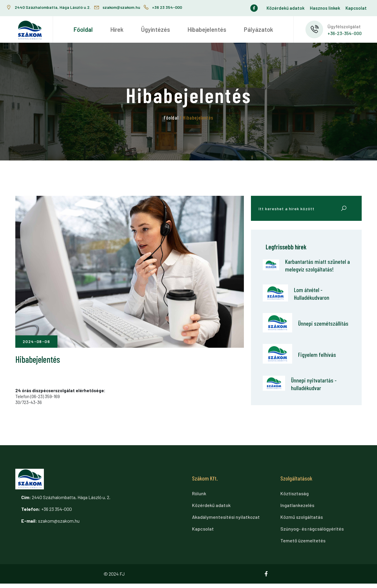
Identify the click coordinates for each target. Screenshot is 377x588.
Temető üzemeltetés (303, 545)
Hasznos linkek (325, 8)
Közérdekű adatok (286, 8)
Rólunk (199, 498)
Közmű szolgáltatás (302, 521)
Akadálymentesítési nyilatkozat (226, 521)
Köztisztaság (295, 498)
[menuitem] (83, 29)
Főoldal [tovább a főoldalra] (171, 117)
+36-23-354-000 (345, 33)
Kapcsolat (356, 8)
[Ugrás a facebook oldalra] (256, 8)
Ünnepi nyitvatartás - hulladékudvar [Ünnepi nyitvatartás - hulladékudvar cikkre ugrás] (315, 393)
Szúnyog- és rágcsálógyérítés (312, 533)
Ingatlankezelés (297, 510)
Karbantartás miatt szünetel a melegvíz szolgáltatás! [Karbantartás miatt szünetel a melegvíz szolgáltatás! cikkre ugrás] (308, 269)
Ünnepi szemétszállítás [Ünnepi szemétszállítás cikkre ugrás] (316, 332)
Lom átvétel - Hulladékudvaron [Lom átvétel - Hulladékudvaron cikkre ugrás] (313, 302)
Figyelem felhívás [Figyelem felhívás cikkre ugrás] (320, 363)
